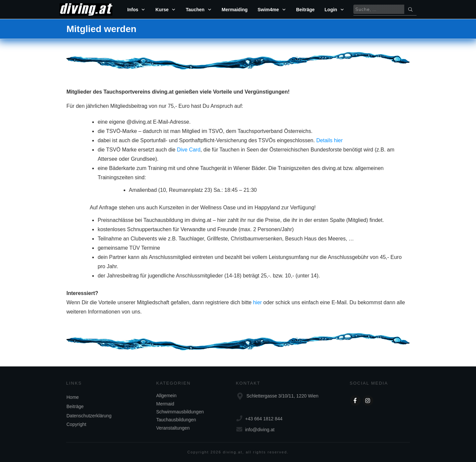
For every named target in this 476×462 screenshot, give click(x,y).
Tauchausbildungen (176, 420)
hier (257, 302)
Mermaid (165, 404)
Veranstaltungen (173, 428)
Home (73, 397)
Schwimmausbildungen (180, 412)
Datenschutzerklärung (89, 416)
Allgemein (166, 396)
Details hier (330, 140)
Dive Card (189, 150)
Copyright (76, 424)
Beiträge (75, 406)
